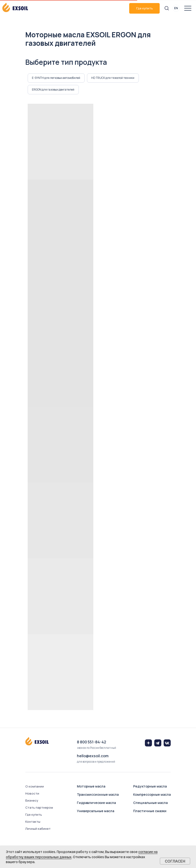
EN (176, 8)
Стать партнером (39, 808)
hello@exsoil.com (93, 757)
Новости (32, 794)
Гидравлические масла (96, 803)
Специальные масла (150, 803)
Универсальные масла (96, 811)
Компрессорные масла (152, 795)
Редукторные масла (150, 787)
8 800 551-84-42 (92, 743)
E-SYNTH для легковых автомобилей (56, 78)
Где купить (145, 8)
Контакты (33, 822)
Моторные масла (91, 787)
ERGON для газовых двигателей (53, 90)
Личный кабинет (38, 829)
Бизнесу (32, 801)
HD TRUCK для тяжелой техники (113, 78)
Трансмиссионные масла (98, 795)
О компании (35, 787)
